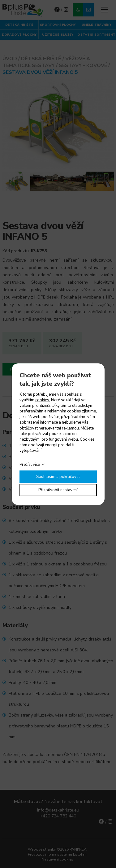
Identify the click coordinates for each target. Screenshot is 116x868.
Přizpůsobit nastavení (58, 490)
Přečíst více (30, 465)
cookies (42, 400)
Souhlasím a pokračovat (58, 477)
